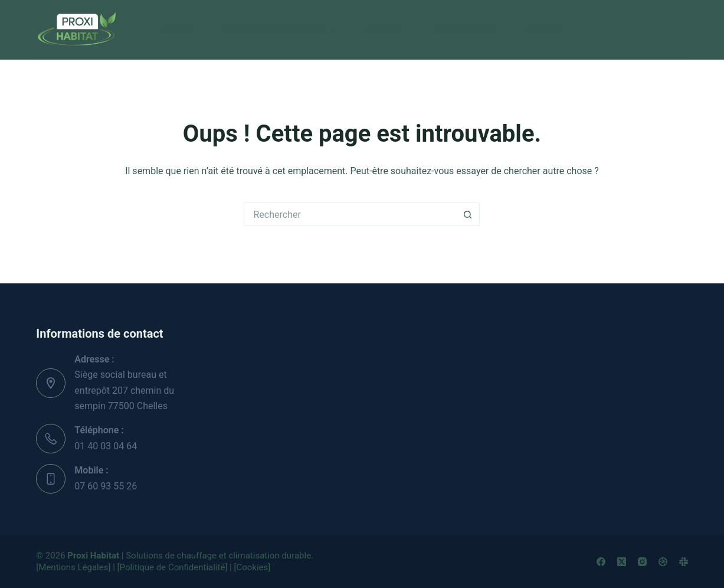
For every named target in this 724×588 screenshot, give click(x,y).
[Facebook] (601, 562)
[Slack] (684, 562)
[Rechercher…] (350, 214)
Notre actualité (464, 29)
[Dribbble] (663, 562)
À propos (384, 29)
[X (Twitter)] (622, 562)
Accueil (178, 29)
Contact (543, 29)
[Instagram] (642, 562)
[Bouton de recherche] (468, 214)
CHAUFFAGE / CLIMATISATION (282, 30)
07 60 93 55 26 (106, 486)
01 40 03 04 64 (106, 446)
